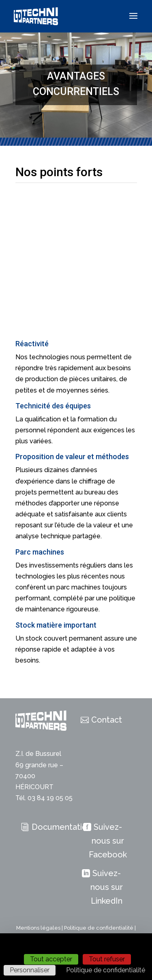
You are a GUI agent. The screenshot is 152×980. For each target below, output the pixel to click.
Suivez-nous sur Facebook (108, 841)
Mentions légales (38, 928)
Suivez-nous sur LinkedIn (107, 887)
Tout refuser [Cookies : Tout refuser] (107, 959)
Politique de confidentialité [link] (106, 970)
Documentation (62, 827)
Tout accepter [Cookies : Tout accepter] (51, 959)
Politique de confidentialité (99, 928)
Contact (107, 720)
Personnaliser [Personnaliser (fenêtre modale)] (30, 970)
